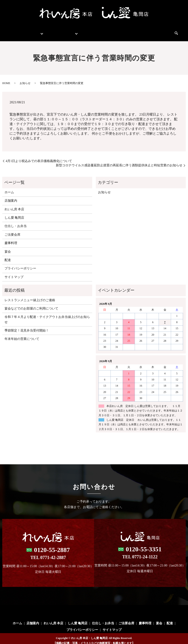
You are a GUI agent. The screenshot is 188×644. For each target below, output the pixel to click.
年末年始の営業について (22, 335)
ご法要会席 (117, 31)
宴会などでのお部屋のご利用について (31, 304)
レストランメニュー (61, 31)
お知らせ (25, 79)
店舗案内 (34, 31)
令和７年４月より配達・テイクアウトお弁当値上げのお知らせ (47, 315)
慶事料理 (138, 31)
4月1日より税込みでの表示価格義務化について (39, 157)
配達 (167, 31)
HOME (6, 79)
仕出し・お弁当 (92, 31)
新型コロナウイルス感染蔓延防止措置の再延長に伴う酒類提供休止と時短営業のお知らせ (119, 161)
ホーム (16, 31)
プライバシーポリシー (20, 264)
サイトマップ (14, 273)
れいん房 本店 (14, 205)
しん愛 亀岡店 (14, 213)
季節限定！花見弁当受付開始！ (27, 326)
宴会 (154, 31)
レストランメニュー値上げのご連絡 (30, 296)
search (178, 31)
